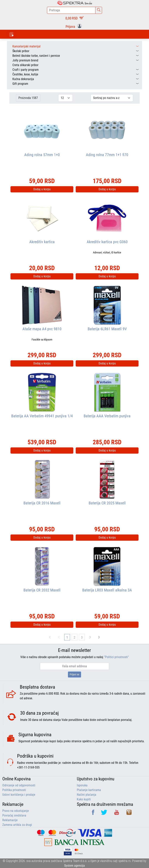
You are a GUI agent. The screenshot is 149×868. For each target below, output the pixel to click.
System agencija (74, 866)
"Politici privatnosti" (116, 657)
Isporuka (82, 785)
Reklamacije (10, 820)
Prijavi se (74, 674)
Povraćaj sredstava (14, 815)
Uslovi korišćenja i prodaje (19, 795)
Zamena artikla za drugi (17, 825)
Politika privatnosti (14, 790)
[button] (74, 26)
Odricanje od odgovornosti (19, 785)
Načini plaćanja (87, 795)
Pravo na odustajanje (16, 811)
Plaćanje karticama (89, 790)
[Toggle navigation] (11, 34)
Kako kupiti (84, 799)
